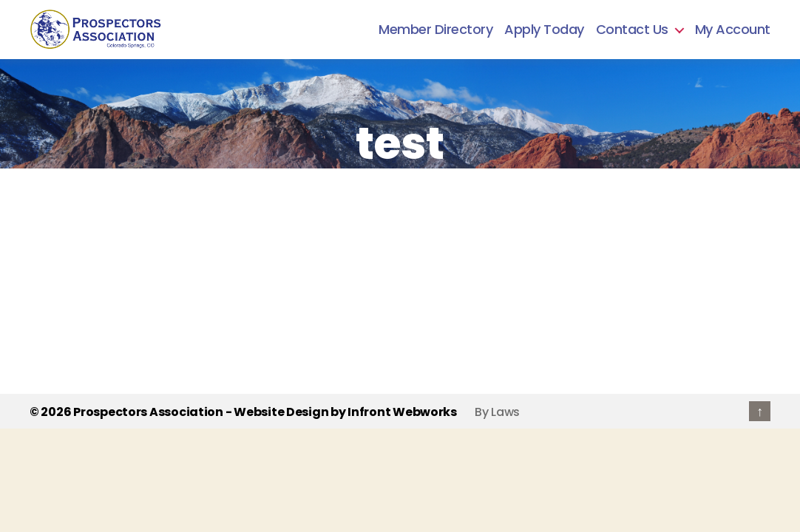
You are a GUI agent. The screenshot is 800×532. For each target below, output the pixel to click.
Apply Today (544, 30)
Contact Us (632, 30)
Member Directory (435, 30)
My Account (733, 30)
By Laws (497, 412)
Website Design (281, 412)
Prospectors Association (148, 412)
